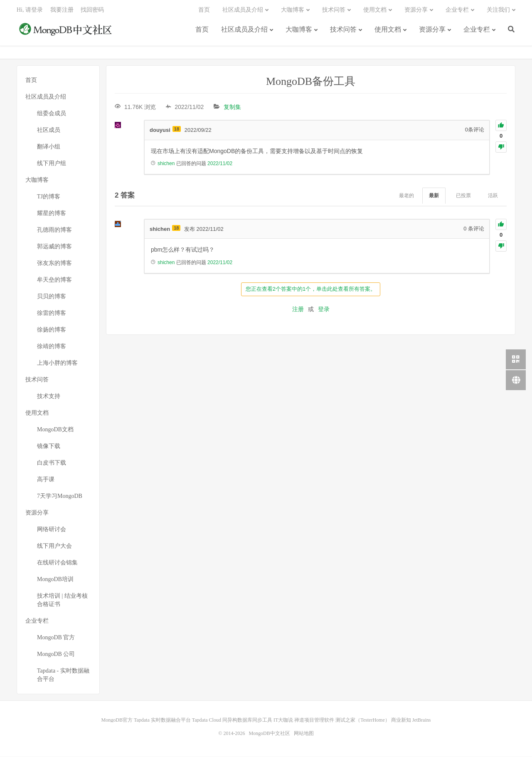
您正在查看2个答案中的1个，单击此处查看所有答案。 (311, 289)
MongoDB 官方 (56, 638)
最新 (434, 196)
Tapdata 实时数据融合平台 (162, 720)
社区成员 (49, 130)
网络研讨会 (52, 530)
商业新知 (401, 720)
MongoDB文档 (55, 430)
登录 (324, 309)
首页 (202, 30)
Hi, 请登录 (30, 11)
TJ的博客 (49, 197)
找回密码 (92, 11)
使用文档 (388, 30)
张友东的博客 (54, 263)
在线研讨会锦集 (57, 563)
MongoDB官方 (117, 720)
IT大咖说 (283, 720)
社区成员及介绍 (244, 30)
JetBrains (422, 720)
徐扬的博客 (52, 330)
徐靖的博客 (52, 347)
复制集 (232, 107)
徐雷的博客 (52, 313)
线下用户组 (52, 164)
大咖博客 (299, 30)
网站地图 (304, 734)
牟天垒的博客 (54, 280)
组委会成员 (52, 114)
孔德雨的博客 (54, 230)
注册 (298, 309)
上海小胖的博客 (57, 363)
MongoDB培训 (55, 580)
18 (177, 129)
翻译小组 (49, 147)
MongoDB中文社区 (66, 31)
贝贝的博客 (52, 297)
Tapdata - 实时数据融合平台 (63, 675)
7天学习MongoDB (60, 496)
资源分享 (432, 30)
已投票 (463, 196)
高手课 (46, 480)
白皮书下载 (52, 463)
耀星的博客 (52, 214)
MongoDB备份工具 (311, 82)
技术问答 (343, 30)
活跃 (493, 196)
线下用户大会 (54, 546)
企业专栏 (477, 30)
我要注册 (62, 11)
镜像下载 (49, 447)
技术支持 (49, 397)
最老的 (406, 196)
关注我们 (498, 11)
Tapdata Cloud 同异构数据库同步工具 (232, 720)
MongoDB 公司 (56, 654)
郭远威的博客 (54, 247)
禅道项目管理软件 (314, 720)
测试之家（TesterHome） (362, 720)
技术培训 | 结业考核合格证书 (62, 600)
